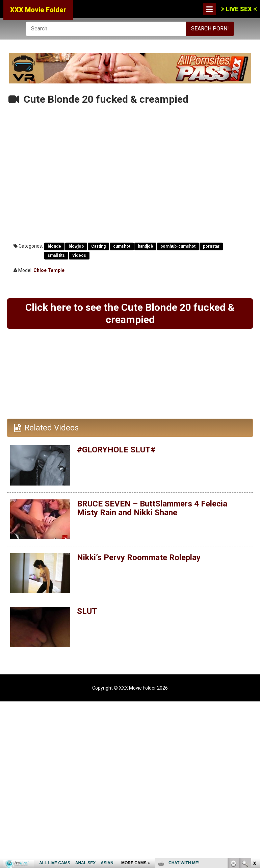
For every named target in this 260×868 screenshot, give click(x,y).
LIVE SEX (239, 9)
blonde (54, 246)
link (254, 762)
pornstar (211, 246)
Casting (98, 246)
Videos (79, 255)
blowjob (76, 246)
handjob (145, 246)
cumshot (122, 246)
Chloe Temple (49, 270)
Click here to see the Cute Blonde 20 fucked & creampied (130, 313)
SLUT (87, 611)
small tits (56, 255)
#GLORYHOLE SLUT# (116, 450)
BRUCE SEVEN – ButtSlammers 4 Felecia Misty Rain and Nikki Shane (152, 508)
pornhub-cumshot (178, 246)
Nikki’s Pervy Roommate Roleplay (138, 557)
